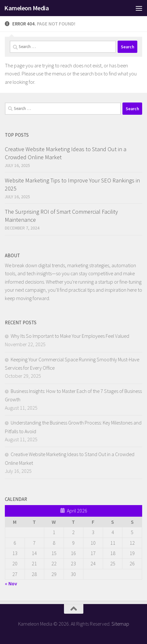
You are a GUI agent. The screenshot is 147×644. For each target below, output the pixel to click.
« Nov (11, 583)
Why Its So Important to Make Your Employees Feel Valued (70, 336)
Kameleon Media (26, 8)
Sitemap (120, 624)
